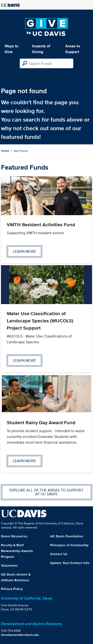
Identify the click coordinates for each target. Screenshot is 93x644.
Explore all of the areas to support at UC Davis (46, 492)
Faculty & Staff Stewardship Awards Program (17, 551)
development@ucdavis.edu (20, 635)
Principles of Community (69, 545)
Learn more (24, 251)
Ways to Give (11, 49)
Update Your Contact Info (70, 563)
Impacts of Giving (41, 49)
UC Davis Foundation (67, 536)
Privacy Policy (12, 589)
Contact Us (59, 554)
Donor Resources (14, 536)
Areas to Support (73, 49)
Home (5, 151)
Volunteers (9, 565)
